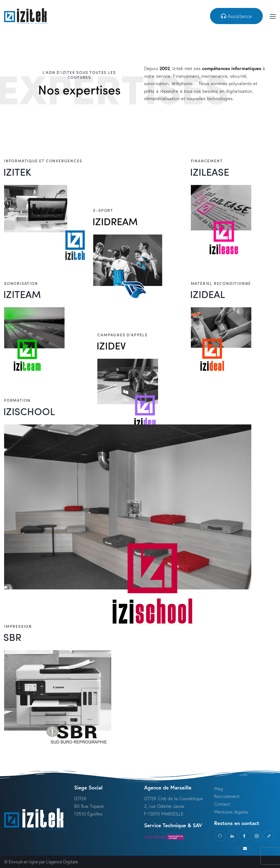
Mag (218, 789)
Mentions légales (231, 812)
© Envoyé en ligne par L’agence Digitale (41, 862)
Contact (223, 804)
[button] (236, 16)
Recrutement (227, 796)
